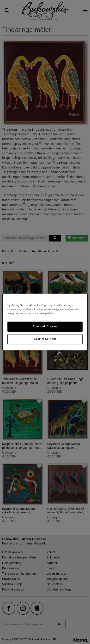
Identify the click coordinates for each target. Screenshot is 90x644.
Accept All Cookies (45, 327)
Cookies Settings (45, 339)
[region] (45, 322)
